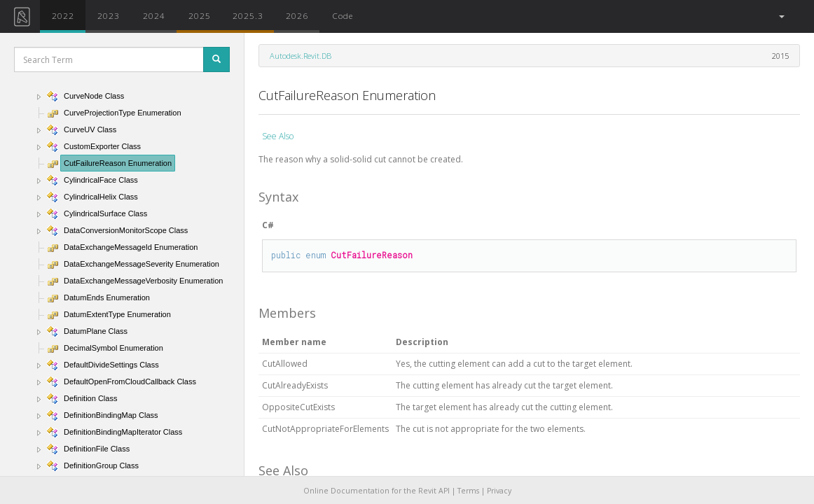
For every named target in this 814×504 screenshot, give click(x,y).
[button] (781, 16)
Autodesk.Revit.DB (301, 56)
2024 (154, 15)
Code (343, 15)
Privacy (499, 491)
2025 (200, 15)
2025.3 (248, 15)
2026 (297, 15)
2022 (63, 15)
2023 (109, 15)
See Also (278, 136)
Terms (468, 491)
